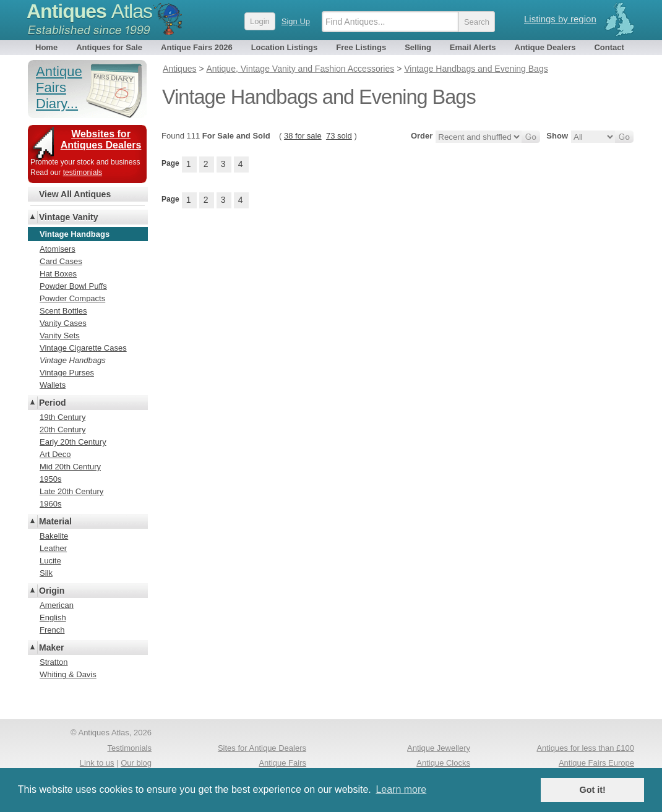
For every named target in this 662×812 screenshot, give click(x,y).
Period (53, 403)
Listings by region (560, 19)
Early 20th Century (73, 442)
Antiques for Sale (109, 47)
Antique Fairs (282, 763)
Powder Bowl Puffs (73, 286)
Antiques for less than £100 (585, 748)
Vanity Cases (63, 323)
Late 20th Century (71, 491)
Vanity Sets (60, 335)
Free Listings (361, 47)
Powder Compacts (72, 298)
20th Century (62, 430)
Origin (52, 591)
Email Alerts (473, 47)
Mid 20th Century (70, 467)
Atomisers (58, 249)
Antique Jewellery (439, 748)
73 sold (339, 136)
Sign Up (296, 21)
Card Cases (61, 261)
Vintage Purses (67, 373)
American (57, 605)
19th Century (62, 417)
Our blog (136, 763)
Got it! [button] (593, 790)
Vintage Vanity (68, 217)
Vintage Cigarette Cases (83, 348)
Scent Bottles (63, 311)
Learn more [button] (401, 789)
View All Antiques (75, 194)
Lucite (50, 561)
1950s (50, 479)
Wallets (53, 385)
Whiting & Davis (68, 674)
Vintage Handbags (73, 360)
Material (55, 521)
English (53, 618)
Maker (51, 647)
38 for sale (303, 136)
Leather (53, 548)
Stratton (54, 662)
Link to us (97, 763)
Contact (609, 47)
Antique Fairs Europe (596, 763)
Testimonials (129, 748)
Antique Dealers (545, 47)
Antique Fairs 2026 (197, 47)
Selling (418, 47)
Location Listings (285, 47)
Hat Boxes (58, 274)
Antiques (89, 11)
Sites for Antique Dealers (262, 748)
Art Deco (55, 454)
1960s (50, 504)
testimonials (83, 173)
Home (46, 47)
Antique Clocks (443, 763)
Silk (46, 573)
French (52, 630)
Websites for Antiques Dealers (101, 139)
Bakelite (54, 536)
